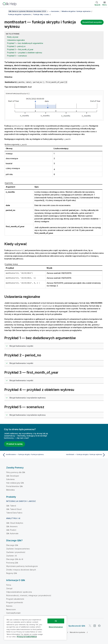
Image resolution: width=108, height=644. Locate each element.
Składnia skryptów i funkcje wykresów (76, 11)
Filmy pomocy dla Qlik (16, 472)
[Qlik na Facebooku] (99, 626)
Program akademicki (15, 599)
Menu (105, 5)
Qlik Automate (12, 533)
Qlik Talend (11, 506)
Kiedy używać (13, 37)
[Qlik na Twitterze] (90, 626)
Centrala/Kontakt (13, 613)
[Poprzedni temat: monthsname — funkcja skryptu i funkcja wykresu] (27, 455)
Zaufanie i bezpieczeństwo (18, 549)
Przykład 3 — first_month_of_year (20, 49)
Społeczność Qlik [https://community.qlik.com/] (77, 626)
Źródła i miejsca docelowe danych (21, 570)
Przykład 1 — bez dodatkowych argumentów (25, 43)
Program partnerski (15, 602)
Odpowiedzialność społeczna (19, 592)
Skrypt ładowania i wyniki (21, 346)
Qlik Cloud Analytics (15, 523)
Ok (56, 621)
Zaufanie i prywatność (16, 552)
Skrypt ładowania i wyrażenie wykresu (27, 398)
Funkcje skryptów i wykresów (19, 14)
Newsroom (11, 609)
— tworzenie (54, 11)
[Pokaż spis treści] (5, 11)
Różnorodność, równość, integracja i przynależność (29, 595)
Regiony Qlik (12, 573)
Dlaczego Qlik (12, 545)
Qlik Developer (13, 476)
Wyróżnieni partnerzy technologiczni (22, 566)
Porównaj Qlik (12, 563)
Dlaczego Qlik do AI (15, 559)
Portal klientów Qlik (15, 486)
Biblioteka (11, 490)
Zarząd (9, 588)
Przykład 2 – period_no (16, 46)
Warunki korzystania (77, 632)
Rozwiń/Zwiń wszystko (92, 22)
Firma (9, 585)
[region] (35, 628)
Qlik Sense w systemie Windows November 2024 (27, 11)
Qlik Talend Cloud (14, 509)
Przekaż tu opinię (15, 444)
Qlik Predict (11, 530)
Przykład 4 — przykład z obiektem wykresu (25, 53)
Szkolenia (10, 479)
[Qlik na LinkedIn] (95, 626)
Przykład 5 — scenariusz (17, 56)
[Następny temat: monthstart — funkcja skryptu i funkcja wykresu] (81, 455)
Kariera (9, 606)
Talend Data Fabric (14, 513)
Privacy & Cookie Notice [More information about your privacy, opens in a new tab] (27, 637)
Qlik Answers (12, 526)
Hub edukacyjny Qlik (15, 483)
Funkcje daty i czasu (41, 14)
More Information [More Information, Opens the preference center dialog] (56, 627)
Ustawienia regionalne (16, 40)
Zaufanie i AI (11, 556)
